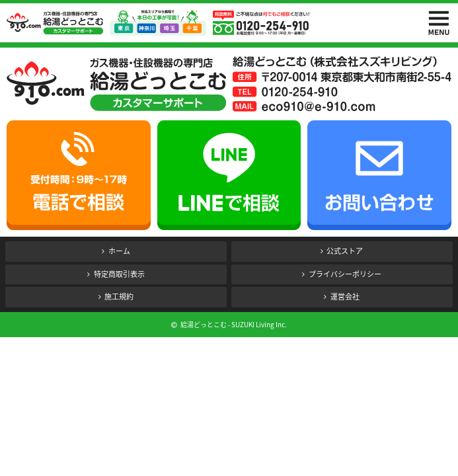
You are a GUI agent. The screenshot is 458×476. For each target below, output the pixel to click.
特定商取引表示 (119, 274)
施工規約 (119, 297)
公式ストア (345, 251)
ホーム (119, 251)
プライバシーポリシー (345, 274)
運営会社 (345, 297)
